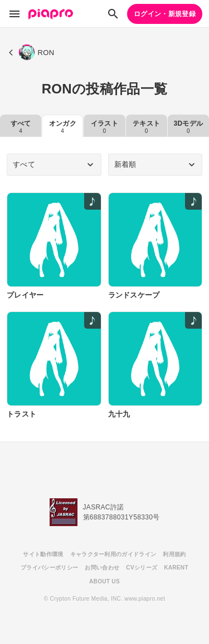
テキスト (146, 127)
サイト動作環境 (43, 554)
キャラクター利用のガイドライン (113, 554)
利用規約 (174, 554)
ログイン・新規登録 (165, 14)
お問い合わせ (102, 568)
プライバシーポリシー (49, 568)
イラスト (104, 127)
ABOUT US (104, 581)
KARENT (176, 568)
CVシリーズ (142, 568)
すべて (21, 127)
